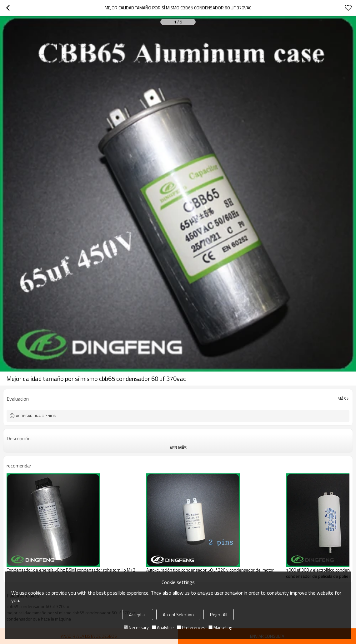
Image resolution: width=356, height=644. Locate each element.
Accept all (138, 614)
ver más (178, 448)
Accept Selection (178, 614)
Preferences (191, 627)
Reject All (219, 614)
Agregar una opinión (36, 416)
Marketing (220, 627)
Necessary (136, 627)
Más (342, 399)
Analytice (163, 627)
